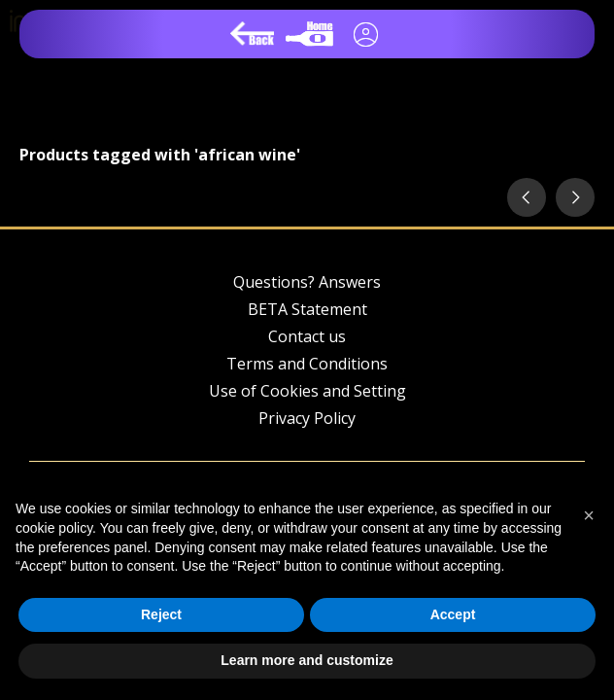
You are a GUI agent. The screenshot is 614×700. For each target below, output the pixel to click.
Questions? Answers (307, 282)
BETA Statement (307, 309)
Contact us (307, 336)
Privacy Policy (307, 418)
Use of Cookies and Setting (307, 391)
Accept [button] (453, 614)
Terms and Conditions (307, 364)
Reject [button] (161, 614)
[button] (589, 515)
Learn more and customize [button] (307, 660)
